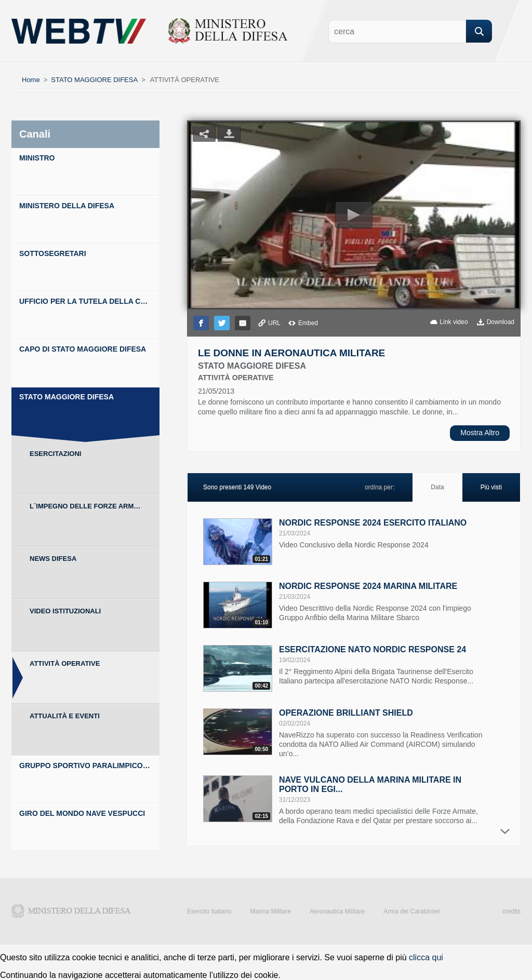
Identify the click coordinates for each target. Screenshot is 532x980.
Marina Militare (270, 911)
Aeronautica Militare (337, 911)
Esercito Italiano (209, 911)
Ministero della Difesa (71, 911)
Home (31, 80)
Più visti (491, 487)
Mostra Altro (480, 433)
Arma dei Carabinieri (412, 911)
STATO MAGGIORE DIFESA (94, 80)
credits (511, 911)
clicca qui (426, 957)
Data (437, 487)
